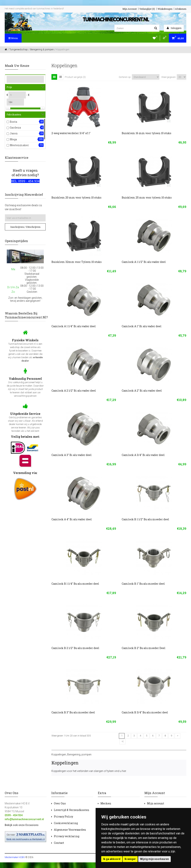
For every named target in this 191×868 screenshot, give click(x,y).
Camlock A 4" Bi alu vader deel (72, 519)
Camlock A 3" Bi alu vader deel (72, 455)
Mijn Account (130, 9)
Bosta (13, 122)
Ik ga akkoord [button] (112, 859)
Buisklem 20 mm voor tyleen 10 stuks (76, 197)
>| (122, 741)
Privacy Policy (63, 816)
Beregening (74, 754)
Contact (59, 843)
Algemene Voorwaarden (70, 830)
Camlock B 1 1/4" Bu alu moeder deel (75, 584)
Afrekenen (181, 9)
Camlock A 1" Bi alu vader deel (142, 326)
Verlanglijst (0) (147, 9)
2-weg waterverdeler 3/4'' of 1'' (71, 133)
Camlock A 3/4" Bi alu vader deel (143, 455)
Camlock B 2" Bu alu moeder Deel (144, 648)
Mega (13, 139)
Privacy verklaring (67, 836)
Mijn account (156, 803)
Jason (14, 133)
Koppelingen (59, 754)
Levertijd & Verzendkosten (72, 810)
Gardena (15, 127)
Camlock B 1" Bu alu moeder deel (143, 584)
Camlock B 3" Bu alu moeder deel (73, 712)
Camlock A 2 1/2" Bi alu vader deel (74, 391)
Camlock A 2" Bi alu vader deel (142, 391)
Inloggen (174, 28)
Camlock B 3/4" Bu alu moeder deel (145, 712)
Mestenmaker (19, 145)
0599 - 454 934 (14, 815)
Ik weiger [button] (130, 859)
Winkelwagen (165, 9)
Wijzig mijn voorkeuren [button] (154, 859)
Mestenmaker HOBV (15, 857)
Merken (106, 803)
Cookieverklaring (66, 823)
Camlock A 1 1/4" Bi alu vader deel (74, 326)
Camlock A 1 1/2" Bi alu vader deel (144, 262)
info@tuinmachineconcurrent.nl (24, 819)
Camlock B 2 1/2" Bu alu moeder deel (75, 648)
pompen (86, 754)
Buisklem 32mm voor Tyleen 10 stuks (77, 262)
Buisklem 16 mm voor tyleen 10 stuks (146, 133)
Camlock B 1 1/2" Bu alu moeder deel (145, 519)
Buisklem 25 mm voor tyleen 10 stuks (147, 197)
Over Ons (60, 803)
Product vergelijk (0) (75, 77)
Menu (13, 38)
